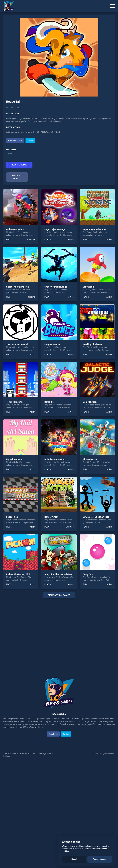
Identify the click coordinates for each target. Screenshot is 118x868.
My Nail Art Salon (15, 459)
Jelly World (88, 287)
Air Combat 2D (90, 459)
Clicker (109, 354)
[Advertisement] (59, 634)
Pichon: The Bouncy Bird (18, 574)
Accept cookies (100, 859)
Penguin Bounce (52, 344)
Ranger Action (51, 517)
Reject (74, 859)
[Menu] (113, 6)
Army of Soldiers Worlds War (58, 574)
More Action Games (59, 595)
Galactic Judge (90, 402)
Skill (18, 108)
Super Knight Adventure (94, 229)
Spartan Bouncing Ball (17, 344)
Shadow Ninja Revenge (56, 287)
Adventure (31, 239)
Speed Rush (12, 517)
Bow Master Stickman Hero (96, 517)
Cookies (24, 753)
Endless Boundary (15, 229)
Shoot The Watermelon (17, 287)
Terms (7, 753)
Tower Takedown (14, 402)
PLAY (8, 239)
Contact (33, 753)
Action (10, 108)
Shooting (31, 297)
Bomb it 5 (49, 402)
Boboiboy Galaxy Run (55, 459)
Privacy (15, 753)
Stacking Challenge (92, 344)
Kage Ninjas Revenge (55, 229)
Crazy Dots (88, 574)
